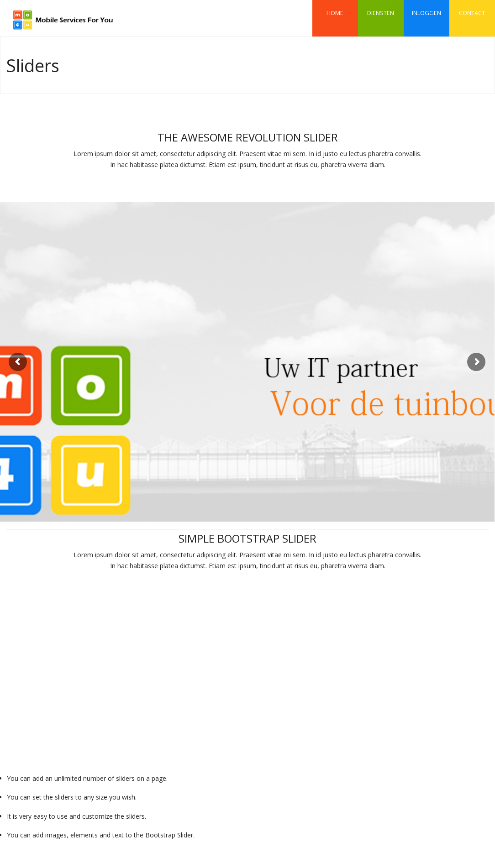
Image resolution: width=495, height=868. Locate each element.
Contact (472, 8)
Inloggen (427, 8)
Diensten (380, 8)
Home (335, 8)
